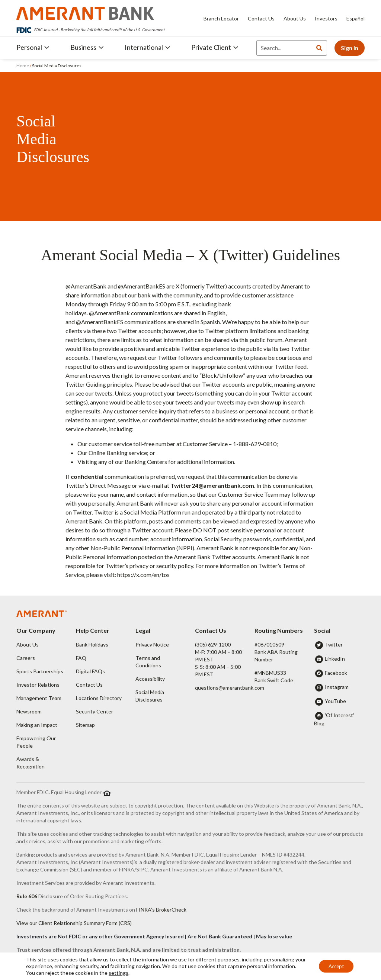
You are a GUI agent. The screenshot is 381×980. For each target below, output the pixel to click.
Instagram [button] (337, 687)
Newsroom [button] (29, 711)
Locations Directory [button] (99, 698)
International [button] (148, 47)
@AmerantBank (86, 286)
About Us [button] (28, 644)
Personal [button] (33, 47)
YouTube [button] (335, 701)
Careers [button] (26, 658)
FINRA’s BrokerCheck (161, 910)
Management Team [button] (39, 698)
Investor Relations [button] (38, 685)
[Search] (284, 48)
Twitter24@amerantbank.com (212, 485)
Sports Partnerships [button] (40, 671)
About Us (295, 18)
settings (148, 973)
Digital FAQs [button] (90, 671)
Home (23, 66)
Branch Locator (221, 18)
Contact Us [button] (89, 685)
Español (356, 18)
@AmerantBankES (142, 286)
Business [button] (87, 47)
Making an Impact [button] (37, 725)
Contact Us (261, 18)
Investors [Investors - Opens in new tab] (326, 18)
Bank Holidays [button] (92, 644)
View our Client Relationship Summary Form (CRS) (74, 923)
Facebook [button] (336, 673)
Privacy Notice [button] (152, 644)
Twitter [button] (334, 644)
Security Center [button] (95, 711)
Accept (334, 966)
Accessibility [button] (150, 679)
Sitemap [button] (85, 725)
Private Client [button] (215, 47)
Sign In (350, 48)
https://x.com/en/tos (143, 575)
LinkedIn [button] (335, 659)
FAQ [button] (81, 658)
